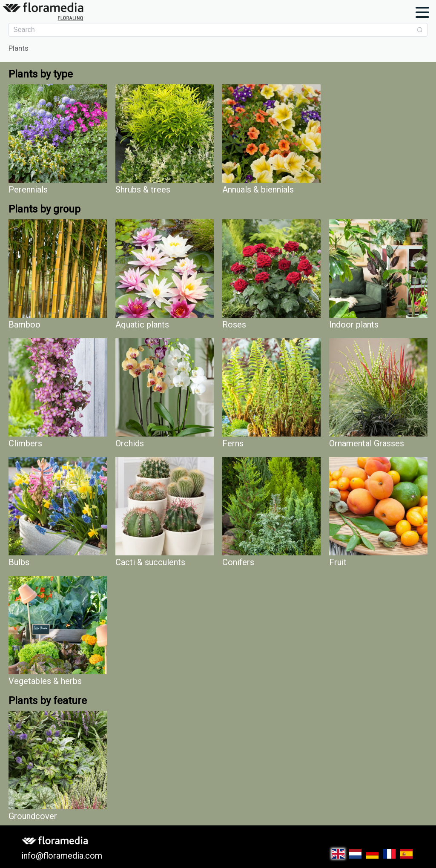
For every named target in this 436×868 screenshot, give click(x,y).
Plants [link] (19, 48)
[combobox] (218, 30)
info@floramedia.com (62, 856)
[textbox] (213, 30)
